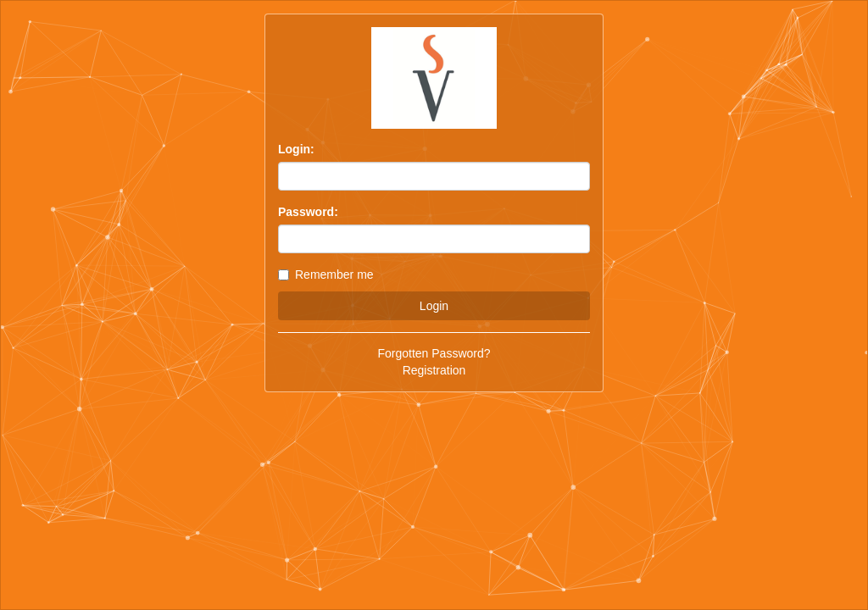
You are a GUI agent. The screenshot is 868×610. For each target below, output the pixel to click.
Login (434, 306)
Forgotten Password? (434, 353)
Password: (308, 212)
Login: (296, 149)
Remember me (326, 274)
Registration (434, 370)
